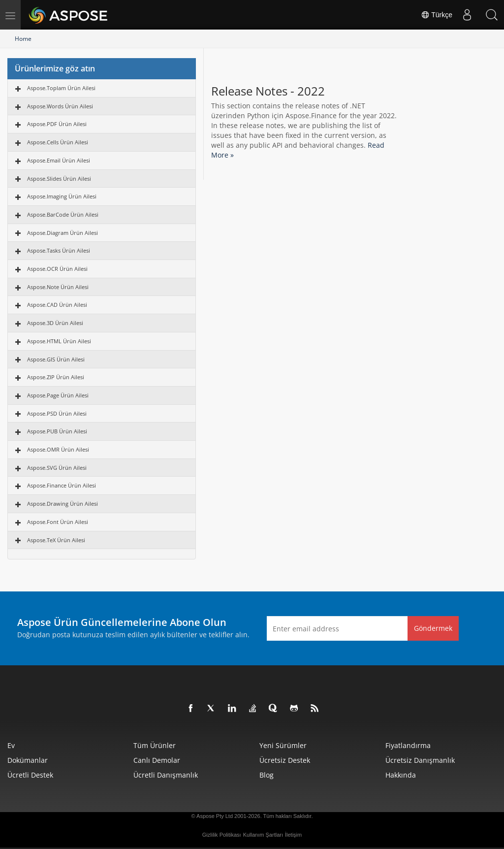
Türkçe (437, 15)
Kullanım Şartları (263, 835)
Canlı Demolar (157, 760)
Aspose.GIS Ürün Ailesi (56, 359)
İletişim (293, 835)
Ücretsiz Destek (285, 760)
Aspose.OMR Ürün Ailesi (58, 449)
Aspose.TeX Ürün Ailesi (56, 540)
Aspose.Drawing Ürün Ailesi (63, 504)
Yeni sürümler (283, 745)
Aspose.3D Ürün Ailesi (55, 323)
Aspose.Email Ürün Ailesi (59, 160)
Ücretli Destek (30, 775)
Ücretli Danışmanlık (166, 775)
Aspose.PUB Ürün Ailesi (57, 431)
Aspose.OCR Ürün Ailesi (57, 269)
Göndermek (433, 628)
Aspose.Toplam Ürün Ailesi (61, 88)
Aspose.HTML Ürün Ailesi (59, 341)
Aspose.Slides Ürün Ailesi (59, 179)
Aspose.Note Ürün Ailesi (58, 287)
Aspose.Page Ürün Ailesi (58, 395)
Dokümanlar (28, 760)
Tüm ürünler (155, 745)
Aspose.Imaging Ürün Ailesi (62, 196)
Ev (11, 745)
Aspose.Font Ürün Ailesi (58, 522)
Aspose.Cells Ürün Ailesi (58, 142)
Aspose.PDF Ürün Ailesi (57, 124)
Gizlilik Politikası (222, 835)
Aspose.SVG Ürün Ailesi (57, 468)
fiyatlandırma (408, 745)
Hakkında (401, 775)
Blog (267, 775)
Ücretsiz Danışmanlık (420, 760)
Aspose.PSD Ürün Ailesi (57, 413)
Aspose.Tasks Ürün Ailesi (59, 250)
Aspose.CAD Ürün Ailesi (57, 305)
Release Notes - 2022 (268, 91)
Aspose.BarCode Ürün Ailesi (63, 214)
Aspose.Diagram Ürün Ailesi (63, 233)
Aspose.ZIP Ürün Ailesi (56, 377)
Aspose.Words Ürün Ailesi (60, 106)
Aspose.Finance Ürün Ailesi (62, 485)
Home (23, 39)
